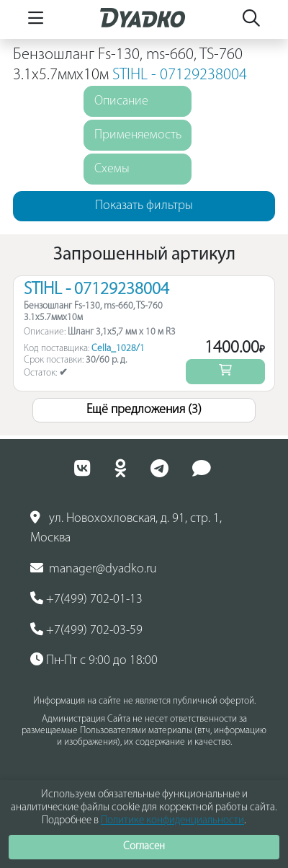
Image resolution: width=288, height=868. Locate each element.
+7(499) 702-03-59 (86, 630)
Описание (121, 101)
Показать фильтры (144, 206)
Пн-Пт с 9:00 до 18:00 (94, 660)
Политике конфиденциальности (172, 821)
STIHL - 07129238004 (180, 75)
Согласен (144, 847)
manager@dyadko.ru (94, 569)
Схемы (112, 169)
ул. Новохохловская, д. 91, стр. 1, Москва (126, 528)
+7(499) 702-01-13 (86, 599)
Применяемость (138, 135)
